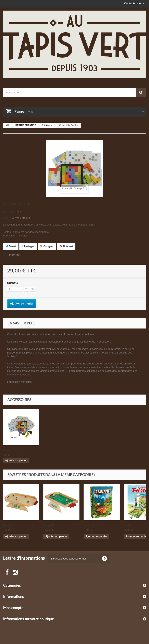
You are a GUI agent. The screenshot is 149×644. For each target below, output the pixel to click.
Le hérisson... (92, 525)
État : (6, 218)
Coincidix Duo (53, 450)
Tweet (11, 246)
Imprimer (15, 255)
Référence (9, 212)
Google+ (47, 246)
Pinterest (66, 246)
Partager (28, 246)
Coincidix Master (15, 450)
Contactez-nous (134, 3)
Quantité (13, 283)
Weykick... (10, 525)
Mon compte (13, 608)
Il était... (129, 525)
